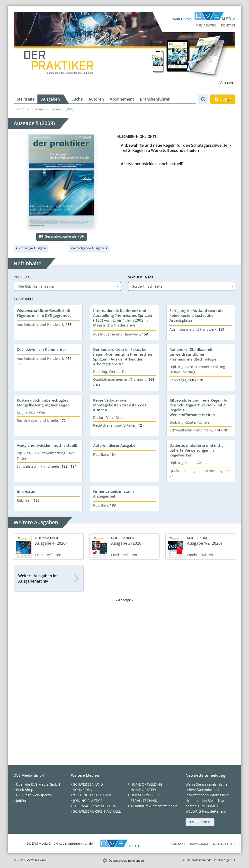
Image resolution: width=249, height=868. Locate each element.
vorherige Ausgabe (31, 248)
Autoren (96, 99)
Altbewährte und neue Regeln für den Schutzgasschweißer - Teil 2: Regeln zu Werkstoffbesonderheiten (176, 148)
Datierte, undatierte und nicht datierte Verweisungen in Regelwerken (196, 450)
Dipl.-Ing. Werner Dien (111, 372)
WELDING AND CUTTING (93, 795)
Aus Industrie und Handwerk (40, 324)
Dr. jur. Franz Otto (31, 413)
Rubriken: (22, 277)
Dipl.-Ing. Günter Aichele (190, 422)
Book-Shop (25, 790)
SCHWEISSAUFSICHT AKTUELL (97, 811)
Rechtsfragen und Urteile (37, 420)
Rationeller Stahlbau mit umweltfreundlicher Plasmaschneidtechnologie (193, 354)
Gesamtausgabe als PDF (62, 236)
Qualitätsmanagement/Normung (120, 379)
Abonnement (122, 99)
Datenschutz (224, 844)
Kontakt (228, 25)
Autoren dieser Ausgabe (114, 445)
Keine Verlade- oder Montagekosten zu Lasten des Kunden (120, 405)
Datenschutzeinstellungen (126, 861)
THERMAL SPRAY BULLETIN (95, 806)
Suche (77, 99)
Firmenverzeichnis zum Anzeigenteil (113, 494)
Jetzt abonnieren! (200, 822)
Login (223, 99)
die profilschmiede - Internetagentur (211, 860)
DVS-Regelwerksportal (34, 795)
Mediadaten (206, 25)
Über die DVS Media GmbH (38, 784)
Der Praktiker (22, 109)
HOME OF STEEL (144, 790)
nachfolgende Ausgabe (89, 248)
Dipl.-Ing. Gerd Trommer (189, 367)
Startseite (26, 99)
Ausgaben (51, 99)
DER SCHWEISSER (145, 795)
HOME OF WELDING (147, 784)
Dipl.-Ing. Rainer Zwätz (188, 463)
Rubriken (101, 454)
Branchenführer (155, 99)
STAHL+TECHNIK (144, 801)
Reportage (178, 380)
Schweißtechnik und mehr (191, 430)
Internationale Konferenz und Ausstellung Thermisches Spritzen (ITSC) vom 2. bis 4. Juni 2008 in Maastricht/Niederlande (123, 318)
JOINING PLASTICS (88, 801)
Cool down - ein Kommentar (41, 349)
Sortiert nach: (142, 277)
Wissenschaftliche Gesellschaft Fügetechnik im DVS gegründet (44, 313)
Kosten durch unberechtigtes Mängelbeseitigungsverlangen (43, 403)
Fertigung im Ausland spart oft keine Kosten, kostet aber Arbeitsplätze (196, 315)
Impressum (27, 491)
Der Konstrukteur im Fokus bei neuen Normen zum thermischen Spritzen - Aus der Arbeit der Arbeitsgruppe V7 (123, 357)
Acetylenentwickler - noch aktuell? (152, 164)
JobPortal (23, 801)
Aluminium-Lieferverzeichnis (154, 806)
